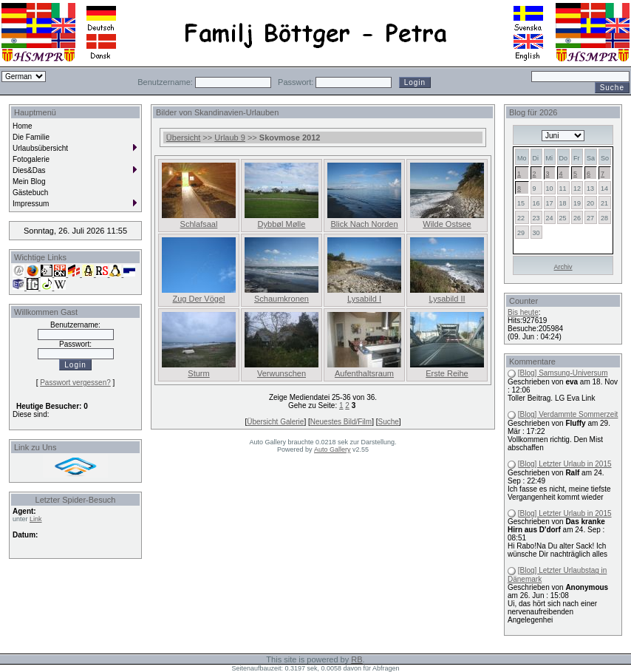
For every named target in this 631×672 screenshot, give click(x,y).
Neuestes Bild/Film (341, 422)
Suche (388, 422)
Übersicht (183, 138)
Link (36, 519)
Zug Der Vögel (199, 299)
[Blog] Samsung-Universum (563, 373)
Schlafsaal (199, 224)
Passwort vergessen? (75, 383)
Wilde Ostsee (447, 224)
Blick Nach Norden (364, 224)
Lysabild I (364, 299)
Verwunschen (282, 373)
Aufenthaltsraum (364, 373)
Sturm (198, 373)
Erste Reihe (447, 373)
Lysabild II (447, 299)
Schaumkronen (282, 299)
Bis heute (523, 312)
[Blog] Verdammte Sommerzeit (568, 414)
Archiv (563, 267)
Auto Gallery (332, 449)
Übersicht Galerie (275, 422)
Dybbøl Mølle (282, 224)
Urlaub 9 (230, 138)
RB (357, 659)
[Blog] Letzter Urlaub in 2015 (565, 464)
